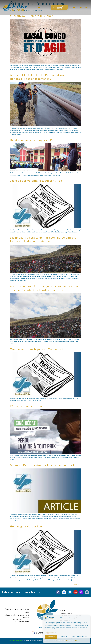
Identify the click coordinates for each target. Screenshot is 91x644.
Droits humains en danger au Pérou (34, 140)
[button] (87, 618)
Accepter (51, 637)
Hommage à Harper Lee (26, 526)
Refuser (64, 637)
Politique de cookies (60, 641)
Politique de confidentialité (71, 641)
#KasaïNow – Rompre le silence (32, 16)
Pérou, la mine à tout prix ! (28, 406)
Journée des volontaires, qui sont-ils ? (36, 181)
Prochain (77, 585)
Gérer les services (50, 632)
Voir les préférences (80, 637)
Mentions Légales (66, 613)
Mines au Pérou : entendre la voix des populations (44, 465)
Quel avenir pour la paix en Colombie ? (37, 349)
